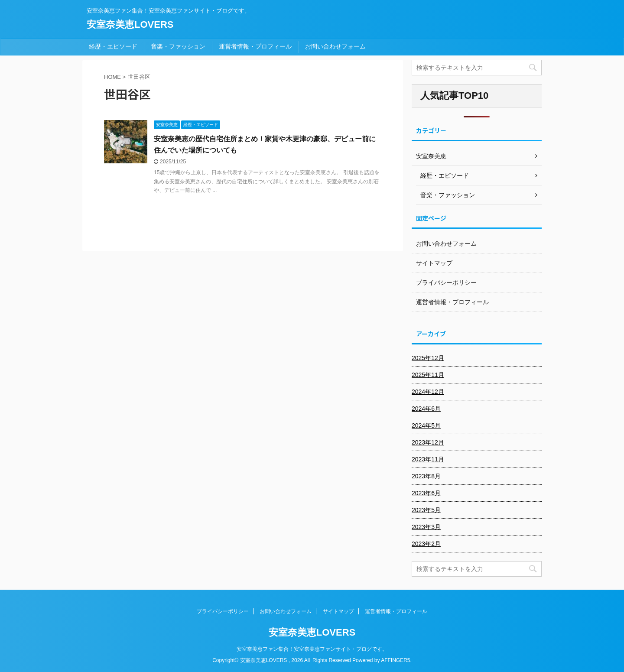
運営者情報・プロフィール (255, 46)
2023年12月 (428, 442)
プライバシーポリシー (446, 282)
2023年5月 (426, 510)
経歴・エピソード (113, 46)
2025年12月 (428, 358)
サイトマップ (434, 263)
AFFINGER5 (395, 660)
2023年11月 (428, 459)
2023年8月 (426, 476)
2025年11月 (428, 375)
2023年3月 (426, 527)
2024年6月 (426, 409)
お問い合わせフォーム (335, 46)
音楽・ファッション (178, 46)
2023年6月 (426, 493)
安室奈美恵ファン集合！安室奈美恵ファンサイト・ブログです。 (312, 649)
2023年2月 (426, 544)
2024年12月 (428, 392)
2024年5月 (426, 425)
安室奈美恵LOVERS (130, 24)
